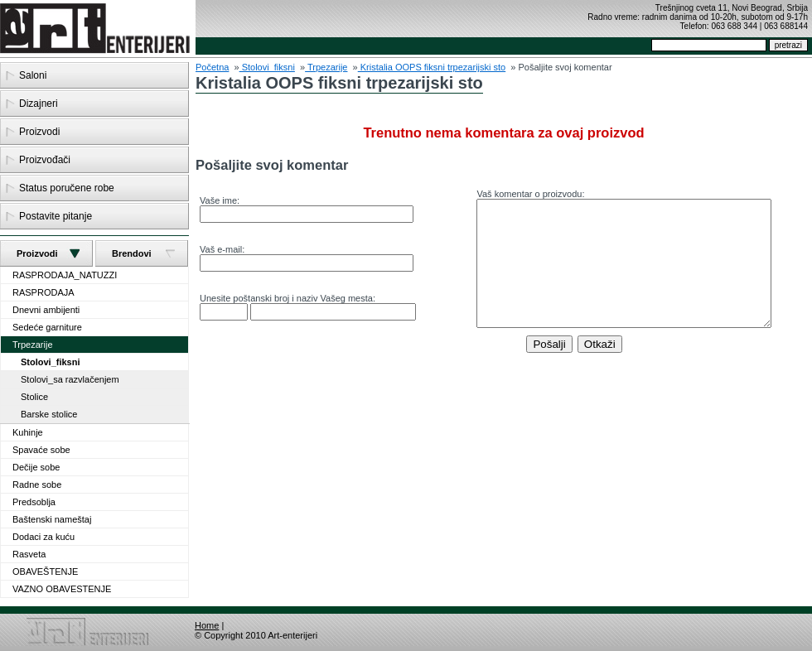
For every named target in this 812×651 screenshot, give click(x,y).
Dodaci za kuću (43, 537)
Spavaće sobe (41, 450)
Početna (212, 67)
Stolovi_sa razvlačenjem (70, 379)
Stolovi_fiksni (51, 362)
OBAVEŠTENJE (45, 571)
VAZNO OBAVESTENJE (62, 589)
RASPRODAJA (43, 292)
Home (207, 625)
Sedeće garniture (47, 327)
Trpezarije (33, 345)
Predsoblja (34, 502)
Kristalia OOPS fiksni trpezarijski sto (432, 67)
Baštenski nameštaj (52, 519)
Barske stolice (49, 414)
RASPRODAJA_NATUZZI (65, 275)
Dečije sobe (36, 467)
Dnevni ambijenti (46, 310)
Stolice (34, 397)
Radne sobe (37, 485)
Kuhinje (28, 432)
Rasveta (29, 554)
